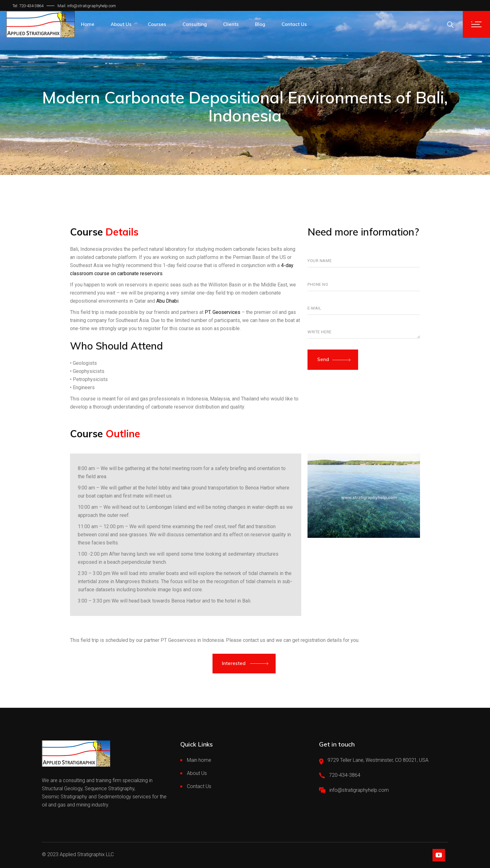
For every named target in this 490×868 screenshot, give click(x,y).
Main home (199, 760)
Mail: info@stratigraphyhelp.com (87, 6)
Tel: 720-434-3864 (28, 6)
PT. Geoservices (222, 312)
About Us (197, 773)
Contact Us (199, 786)
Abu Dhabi (167, 301)
